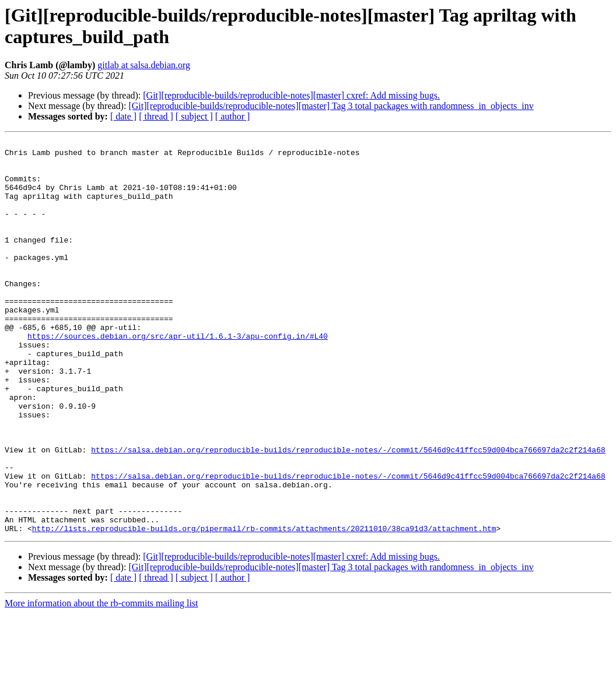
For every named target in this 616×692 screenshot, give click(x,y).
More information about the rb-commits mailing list (101, 682)
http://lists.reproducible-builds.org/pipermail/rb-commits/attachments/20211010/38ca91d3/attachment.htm (264, 607)
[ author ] (233, 116)
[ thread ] (156, 116)
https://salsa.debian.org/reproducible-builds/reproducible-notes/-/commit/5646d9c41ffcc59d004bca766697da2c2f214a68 (348, 512)
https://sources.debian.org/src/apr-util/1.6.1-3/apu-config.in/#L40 (178, 376)
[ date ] (123, 116)
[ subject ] (194, 116)
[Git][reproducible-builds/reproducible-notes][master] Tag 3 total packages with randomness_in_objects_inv (331, 106)
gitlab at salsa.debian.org (144, 65)
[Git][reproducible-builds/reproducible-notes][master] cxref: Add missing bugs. (291, 95)
